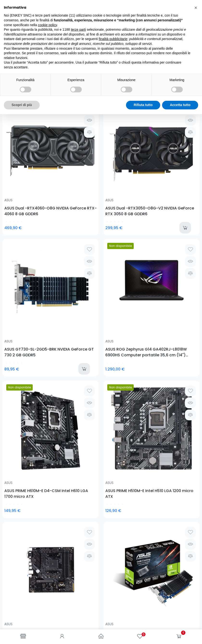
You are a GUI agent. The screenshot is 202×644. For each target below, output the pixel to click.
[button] (196, 537)
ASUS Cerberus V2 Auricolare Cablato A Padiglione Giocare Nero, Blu (25, 359)
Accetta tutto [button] (180, 635)
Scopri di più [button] (22, 635)
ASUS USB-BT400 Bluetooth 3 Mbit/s (73, 359)
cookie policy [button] (47, 555)
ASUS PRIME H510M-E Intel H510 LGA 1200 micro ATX (74, 268)
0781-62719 (33, 469)
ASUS (8, 150)
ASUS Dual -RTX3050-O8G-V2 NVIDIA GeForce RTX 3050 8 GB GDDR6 (74, 161)
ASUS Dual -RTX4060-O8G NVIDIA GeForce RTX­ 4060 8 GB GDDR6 (25, 161)
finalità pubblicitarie (113, 569)
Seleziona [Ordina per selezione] (187, 81)
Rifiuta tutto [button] (143, 635)
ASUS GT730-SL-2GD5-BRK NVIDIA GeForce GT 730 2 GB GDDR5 (126, 161)
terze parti (78, 559)
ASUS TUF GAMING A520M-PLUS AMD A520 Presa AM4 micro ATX (123, 268)
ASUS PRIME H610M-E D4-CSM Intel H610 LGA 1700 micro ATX (24, 268)
